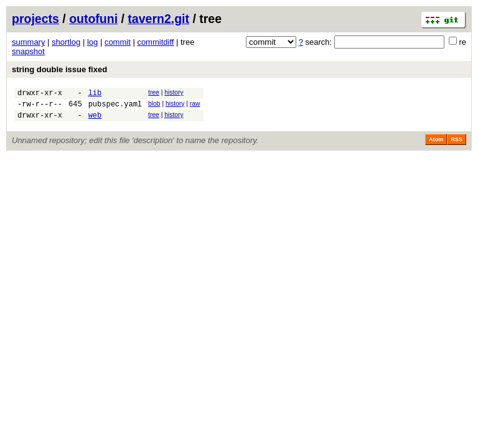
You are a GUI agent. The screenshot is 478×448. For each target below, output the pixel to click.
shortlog (66, 42)
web (95, 120)
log (92, 42)
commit (118, 42)
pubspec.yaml (115, 107)
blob (154, 105)
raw (195, 105)
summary (28, 42)
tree (154, 92)
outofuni (93, 19)
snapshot (28, 51)
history (174, 92)
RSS (457, 145)
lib (95, 94)
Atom (436, 145)
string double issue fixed (59, 69)
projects (35, 19)
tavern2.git (158, 19)
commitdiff (155, 42)
